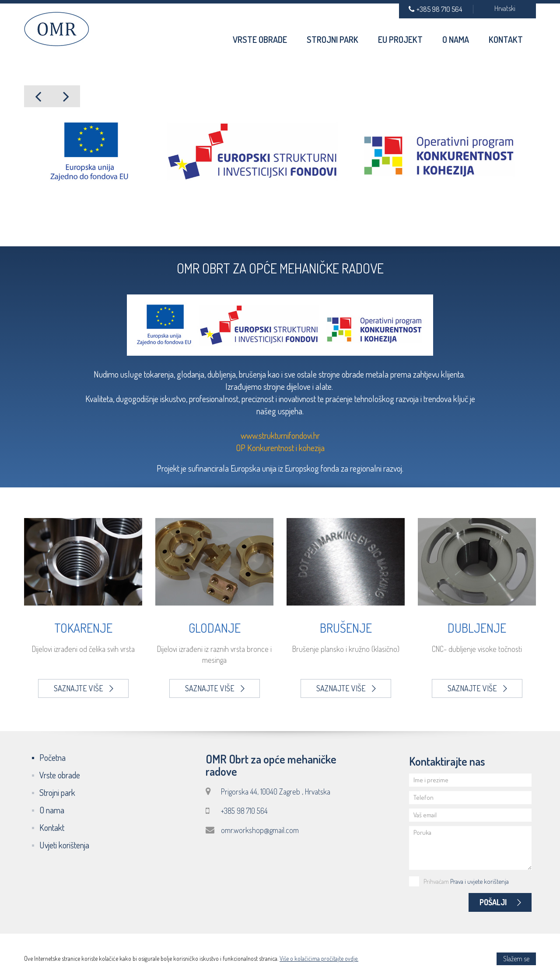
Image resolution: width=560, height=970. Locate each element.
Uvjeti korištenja (64, 845)
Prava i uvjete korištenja (479, 881)
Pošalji (500, 902)
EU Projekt (400, 39)
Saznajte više (83, 688)
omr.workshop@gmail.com (260, 830)
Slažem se (516, 959)
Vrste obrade (260, 39)
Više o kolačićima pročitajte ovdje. (319, 958)
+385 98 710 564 (435, 9)
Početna (52, 757)
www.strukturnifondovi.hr (280, 435)
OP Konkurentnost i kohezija (280, 448)
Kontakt (506, 39)
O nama (456, 39)
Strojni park (332, 39)
